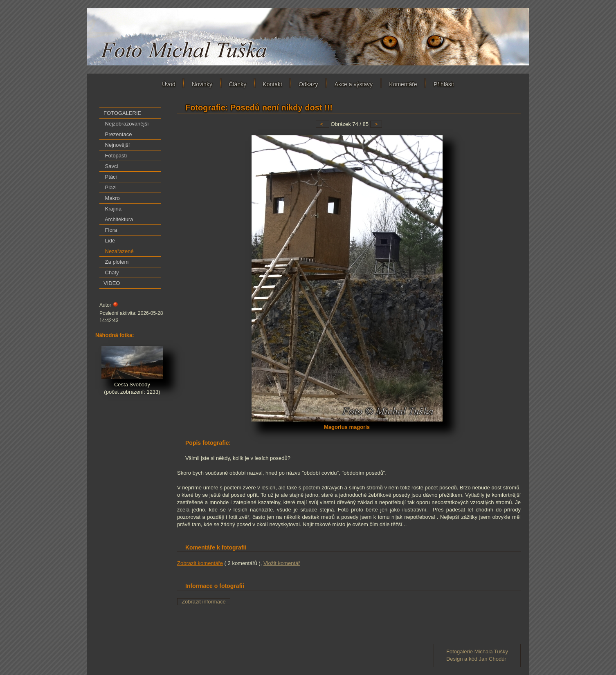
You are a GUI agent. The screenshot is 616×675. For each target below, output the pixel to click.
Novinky (203, 84)
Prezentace (118, 134)
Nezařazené (119, 251)
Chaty (111, 272)
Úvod (169, 84)
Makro (112, 198)
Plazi (110, 187)
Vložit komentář (282, 563)
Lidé (109, 241)
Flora (110, 230)
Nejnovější (117, 145)
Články (237, 84)
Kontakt (272, 84)
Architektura (118, 219)
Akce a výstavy (354, 84)
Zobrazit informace (204, 602)
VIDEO (112, 283)
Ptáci (110, 177)
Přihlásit (444, 84)
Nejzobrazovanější (126, 124)
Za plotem (116, 262)
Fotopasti (115, 156)
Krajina (112, 209)
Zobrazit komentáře (200, 563)
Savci (111, 166)
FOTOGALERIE (122, 113)
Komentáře (403, 84)
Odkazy (308, 84)
